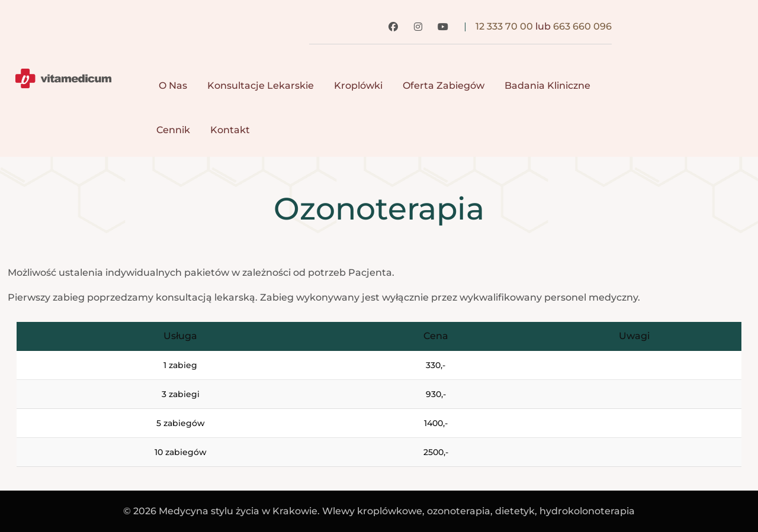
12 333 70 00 (504, 26)
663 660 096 (582, 26)
